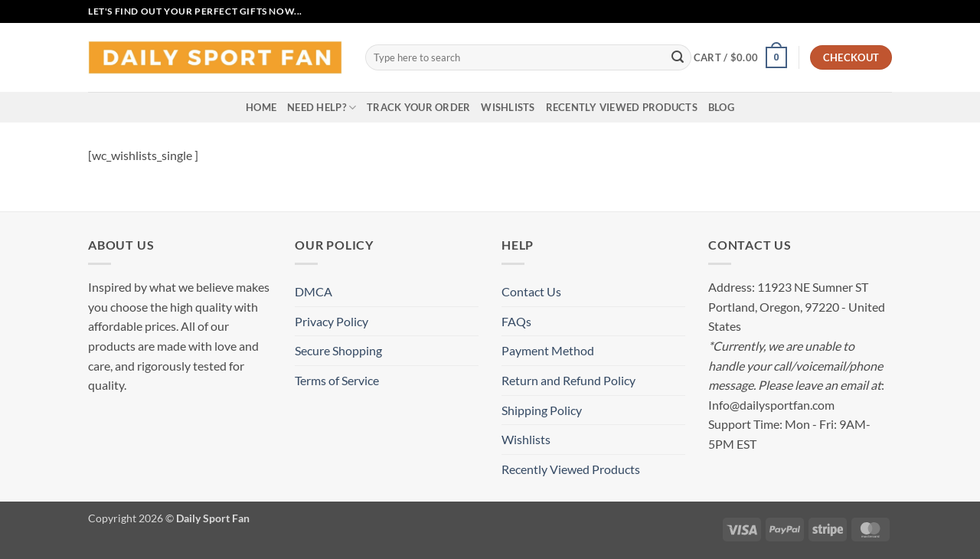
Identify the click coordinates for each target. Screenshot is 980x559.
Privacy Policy (332, 321)
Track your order (418, 107)
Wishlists (508, 107)
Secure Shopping (338, 350)
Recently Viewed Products (622, 107)
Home (261, 107)
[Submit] (678, 57)
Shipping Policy (542, 410)
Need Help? (322, 108)
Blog (721, 107)
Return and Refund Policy (568, 380)
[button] (740, 57)
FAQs (516, 321)
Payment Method (548, 350)
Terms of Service (337, 380)
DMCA (314, 291)
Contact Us (531, 291)
